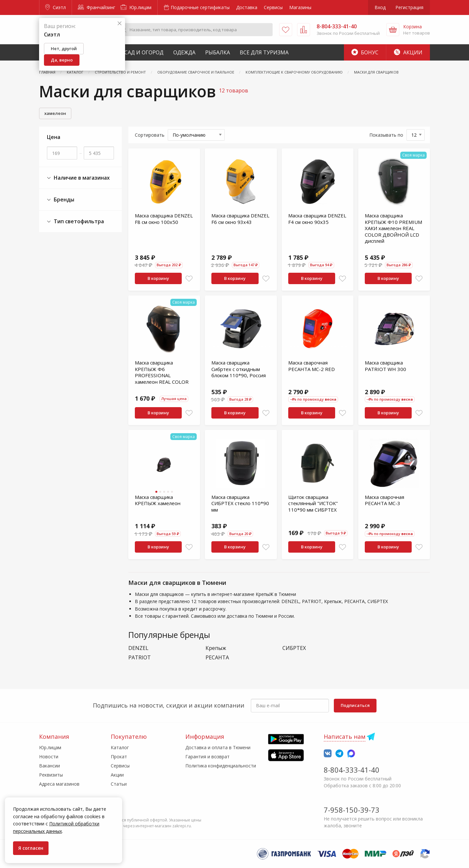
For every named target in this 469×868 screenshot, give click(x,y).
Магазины (300, 7)
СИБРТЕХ (294, 648)
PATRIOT (140, 658)
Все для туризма (264, 52)
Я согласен (31, 848)
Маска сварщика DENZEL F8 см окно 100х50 (164, 219)
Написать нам (345, 737)
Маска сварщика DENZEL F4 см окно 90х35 (317, 219)
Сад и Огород (144, 52)
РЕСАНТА (217, 658)
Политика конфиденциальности (221, 766)
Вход (380, 7)
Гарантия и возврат (207, 757)
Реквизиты (51, 775)
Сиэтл (56, 7)
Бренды (61, 200)
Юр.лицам (136, 7)
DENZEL (138, 648)
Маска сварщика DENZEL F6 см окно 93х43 (240, 219)
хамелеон (55, 113)
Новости (49, 757)
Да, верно (62, 60)
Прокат (119, 757)
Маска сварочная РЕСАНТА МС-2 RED (312, 366)
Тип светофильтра (75, 221)
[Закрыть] (120, 24)
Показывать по (386, 135)
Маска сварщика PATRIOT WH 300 (385, 366)
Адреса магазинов (59, 784)
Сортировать (150, 135)
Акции (408, 52)
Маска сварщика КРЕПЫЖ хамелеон (158, 500)
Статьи (119, 784)
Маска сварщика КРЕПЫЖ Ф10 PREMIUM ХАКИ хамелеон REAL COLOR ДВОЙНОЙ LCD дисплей (393, 228)
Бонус (365, 52)
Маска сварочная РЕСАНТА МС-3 (384, 500)
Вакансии (50, 766)
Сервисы (273, 7)
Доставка (247, 7)
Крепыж (216, 648)
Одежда (184, 52)
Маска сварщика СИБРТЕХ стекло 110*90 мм (240, 503)
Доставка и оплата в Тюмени (218, 747)
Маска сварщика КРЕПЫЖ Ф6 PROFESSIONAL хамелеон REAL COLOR (162, 372)
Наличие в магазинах (78, 178)
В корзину (158, 278)
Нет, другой (64, 48)
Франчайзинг (97, 7)
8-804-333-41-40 (352, 770)
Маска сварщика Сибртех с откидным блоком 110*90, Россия (239, 369)
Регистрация (409, 7)
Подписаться (355, 705)
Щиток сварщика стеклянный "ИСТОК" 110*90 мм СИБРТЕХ (313, 503)
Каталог (120, 747)
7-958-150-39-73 (352, 810)
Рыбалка (218, 52)
